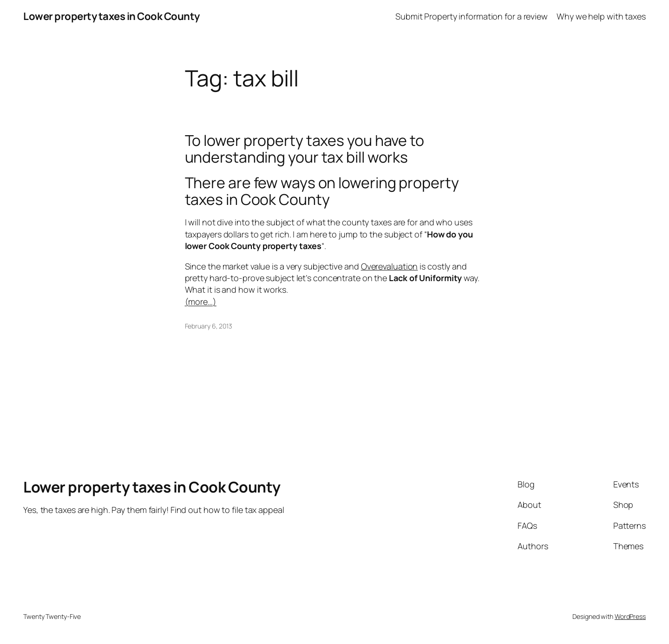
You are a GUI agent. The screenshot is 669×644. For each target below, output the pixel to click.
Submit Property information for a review (472, 16)
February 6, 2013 (209, 326)
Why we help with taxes (601, 16)
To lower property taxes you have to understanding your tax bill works (305, 149)
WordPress (630, 616)
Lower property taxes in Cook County (111, 16)
